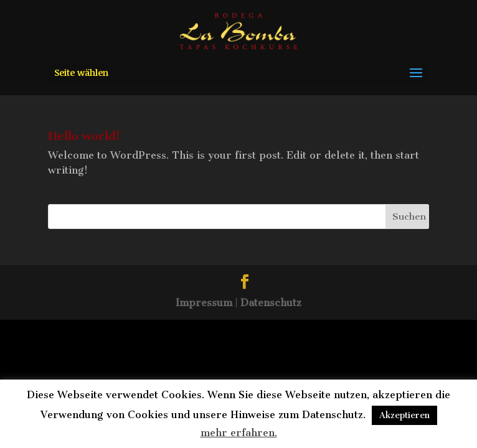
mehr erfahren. (239, 433)
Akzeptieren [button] (404, 415)
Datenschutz (271, 303)
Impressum (204, 303)
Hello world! (84, 136)
